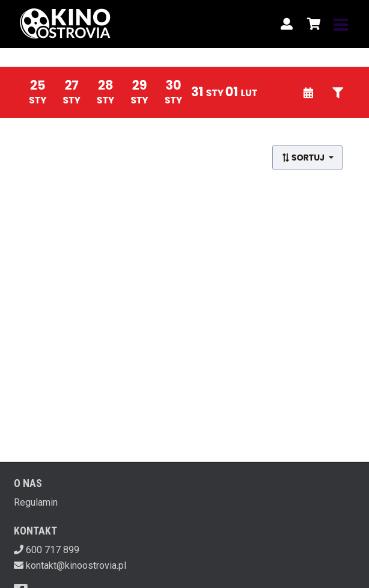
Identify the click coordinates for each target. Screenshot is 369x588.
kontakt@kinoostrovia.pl (76, 565)
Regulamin (36, 502)
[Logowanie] (287, 24)
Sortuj (304, 158)
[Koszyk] (312, 24)
